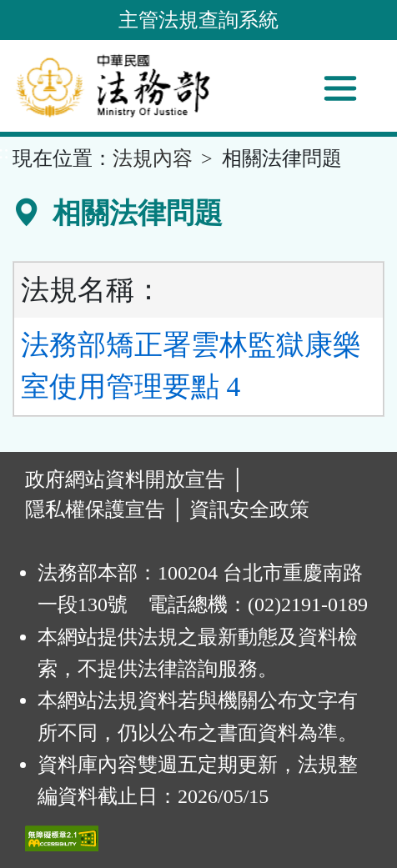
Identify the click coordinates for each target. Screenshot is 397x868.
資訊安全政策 (249, 509)
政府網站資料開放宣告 (125, 479)
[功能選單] (340, 88)
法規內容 (153, 158)
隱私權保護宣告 (95, 509)
